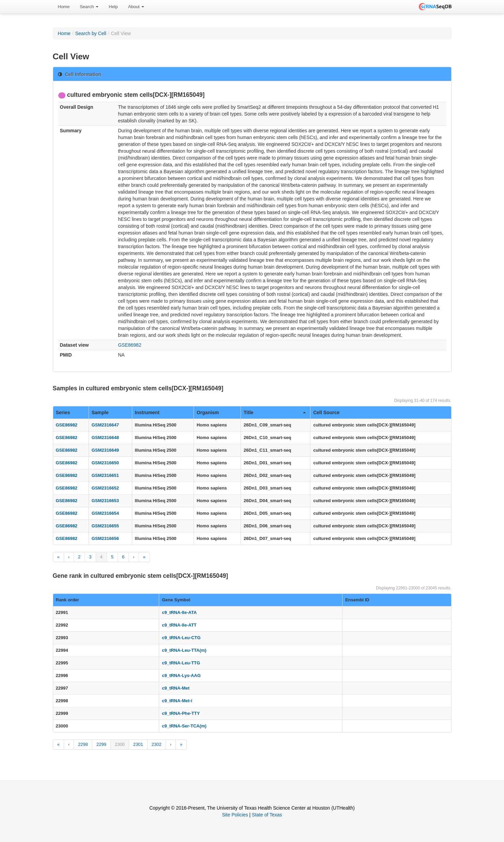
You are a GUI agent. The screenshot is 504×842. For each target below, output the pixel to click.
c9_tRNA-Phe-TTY (181, 713)
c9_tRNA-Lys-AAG (181, 675)
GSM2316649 (105, 450)
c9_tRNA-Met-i (177, 701)
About (136, 7)
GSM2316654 (105, 513)
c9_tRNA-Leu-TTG (181, 663)
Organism (208, 412)
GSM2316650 (105, 463)
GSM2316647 (105, 425)
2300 (120, 744)
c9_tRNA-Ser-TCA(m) (184, 726)
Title (275, 412)
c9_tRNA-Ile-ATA (179, 612)
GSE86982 (130, 345)
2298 (83, 744)
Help (113, 7)
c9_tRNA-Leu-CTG (181, 638)
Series (63, 412)
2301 (138, 744)
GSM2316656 (105, 538)
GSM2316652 (105, 488)
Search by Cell (91, 33)
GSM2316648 (105, 438)
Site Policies (235, 815)
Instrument (147, 412)
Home (64, 7)
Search (89, 7)
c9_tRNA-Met (176, 688)
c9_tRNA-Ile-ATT (179, 625)
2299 (101, 744)
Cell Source (326, 412)
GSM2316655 (105, 526)
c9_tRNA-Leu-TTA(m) (184, 650)
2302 (157, 744)
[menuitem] (64, 7)
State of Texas (267, 815)
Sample (100, 412)
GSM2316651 (105, 475)
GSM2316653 (105, 501)
